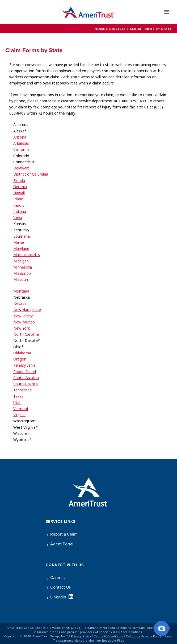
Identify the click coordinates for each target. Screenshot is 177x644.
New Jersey (23, 316)
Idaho (18, 199)
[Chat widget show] (161, 628)
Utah (17, 403)
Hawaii (19, 193)
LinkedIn (57, 597)
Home (100, 29)
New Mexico (24, 322)
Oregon (20, 359)
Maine (19, 242)
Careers (56, 578)
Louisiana (22, 236)
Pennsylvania (24, 365)
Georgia (20, 187)
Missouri (21, 280)
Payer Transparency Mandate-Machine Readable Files (113, 638)
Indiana (20, 212)
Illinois (19, 205)
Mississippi (22, 273)
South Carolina (26, 378)
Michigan (21, 261)
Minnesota (23, 267)
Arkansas (21, 143)
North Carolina (26, 334)
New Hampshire (27, 310)
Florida (19, 181)
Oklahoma (22, 353)
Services (117, 29)
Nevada (20, 303)
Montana (21, 291)
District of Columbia (31, 174)
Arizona (20, 137)
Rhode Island (25, 372)
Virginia (19, 415)
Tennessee (23, 390)
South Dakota (26, 384)
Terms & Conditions (109, 636)
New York (22, 328)
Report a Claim (62, 534)
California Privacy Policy (144, 636)
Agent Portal (60, 544)
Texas (18, 396)
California (21, 149)
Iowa (18, 218)
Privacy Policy (81, 636)
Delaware (22, 168)
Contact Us (59, 587)
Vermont (21, 409)
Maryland (21, 249)
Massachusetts (27, 255)
